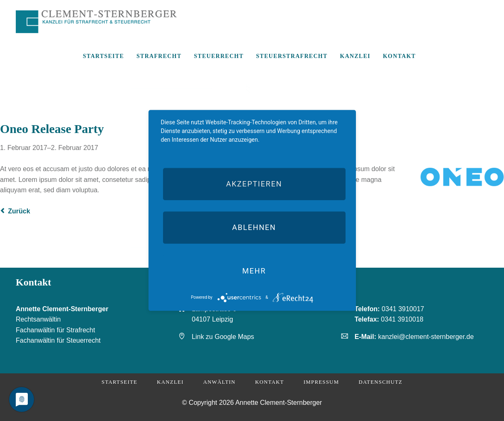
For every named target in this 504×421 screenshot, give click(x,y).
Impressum (321, 382)
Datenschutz (380, 382)
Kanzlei (170, 382)
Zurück (19, 211)
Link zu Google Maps (223, 337)
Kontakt (270, 382)
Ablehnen (254, 227)
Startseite (119, 382)
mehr (254, 271)
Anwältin (219, 382)
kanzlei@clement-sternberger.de (426, 337)
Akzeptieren (254, 184)
